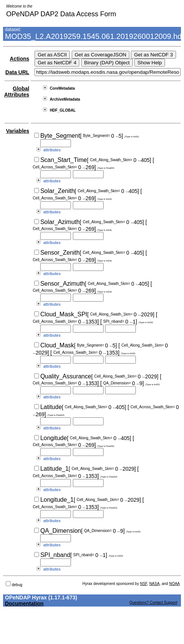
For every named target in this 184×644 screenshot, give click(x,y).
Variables (18, 131)
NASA (154, 584)
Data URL (17, 72)
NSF (144, 584)
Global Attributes (17, 92)
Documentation (24, 604)
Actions (20, 59)
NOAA (175, 584)
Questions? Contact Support (153, 603)
